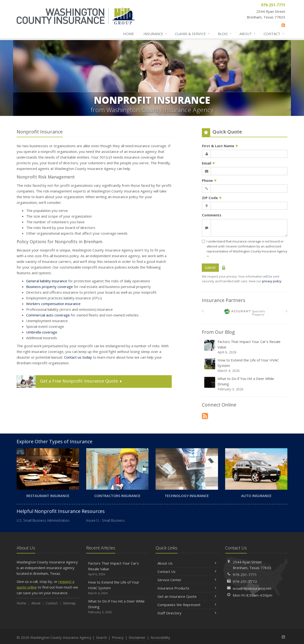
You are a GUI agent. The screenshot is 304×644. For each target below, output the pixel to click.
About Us (187, 563)
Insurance (155, 34)
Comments (212, 215)
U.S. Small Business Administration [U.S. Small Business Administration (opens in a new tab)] (43, 520)
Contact (274, 34)
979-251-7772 (245, 581)
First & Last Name (220, 146)
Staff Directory (187, 613)
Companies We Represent (187, 605)
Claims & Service (193, 34)
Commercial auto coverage (48, 315)
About (248, 34)
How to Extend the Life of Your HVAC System (245, 365)
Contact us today (78, 357)
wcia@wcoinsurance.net (252, 588)
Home (128, 34)
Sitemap (69, 603)
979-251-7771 (245, 575)
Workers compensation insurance (53, 304)
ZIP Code (212, 198)
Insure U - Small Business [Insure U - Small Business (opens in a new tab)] (105, 520)
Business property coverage (50, 287)
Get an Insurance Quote (187, 596)
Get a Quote (70, 381)
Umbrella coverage (42, 332)
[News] (283, 25)
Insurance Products (187, 588)
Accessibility (160, 637)
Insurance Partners (224, 300)
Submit (210, 267)
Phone (209, 180)
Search (101, 637)
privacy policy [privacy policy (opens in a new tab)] (272, 281)
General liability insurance (47, 281)
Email (209, 163)
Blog (225, 34)
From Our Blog (218, 332)
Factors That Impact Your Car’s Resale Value (245, 347)
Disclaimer (137, 637)
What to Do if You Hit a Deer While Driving (245, 384)
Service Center (187, 580)
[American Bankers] (245, 312)
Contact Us (187, 571)
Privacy (118, 637)
